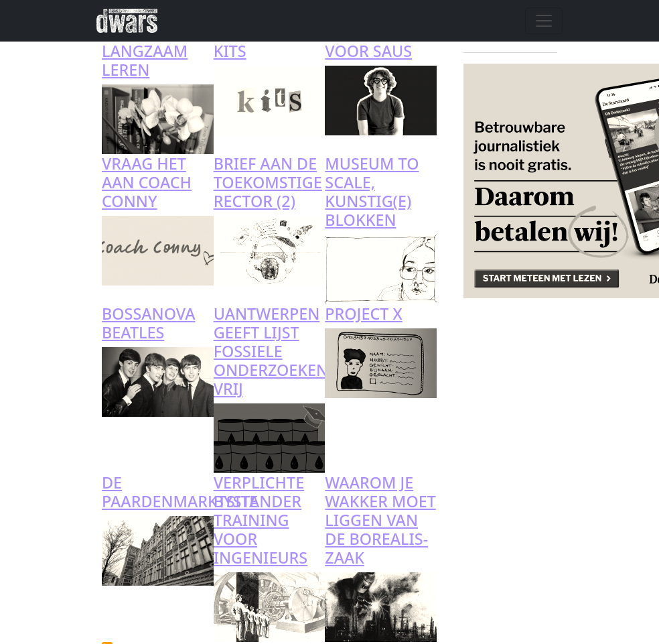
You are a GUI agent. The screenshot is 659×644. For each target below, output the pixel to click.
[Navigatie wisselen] (544, 21)
